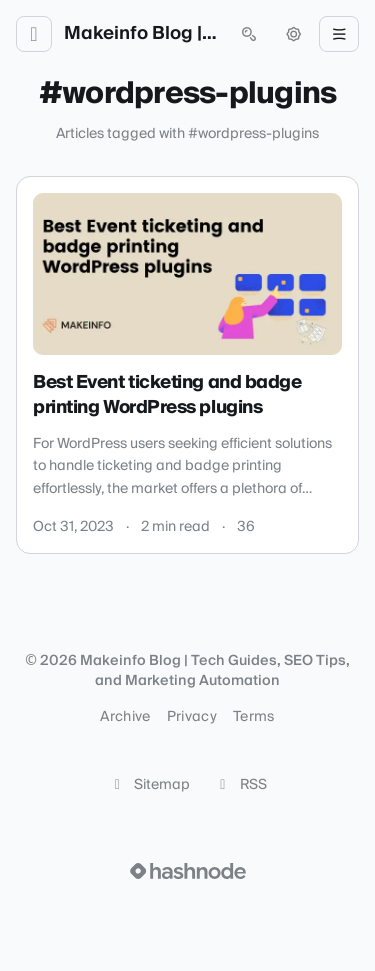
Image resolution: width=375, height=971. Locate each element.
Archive (125, 717)
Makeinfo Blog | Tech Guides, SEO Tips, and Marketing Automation (141, 34)
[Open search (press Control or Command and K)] (249, 34)
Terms (254, 717)
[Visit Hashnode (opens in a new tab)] (188, 871)
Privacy (192, 717)
